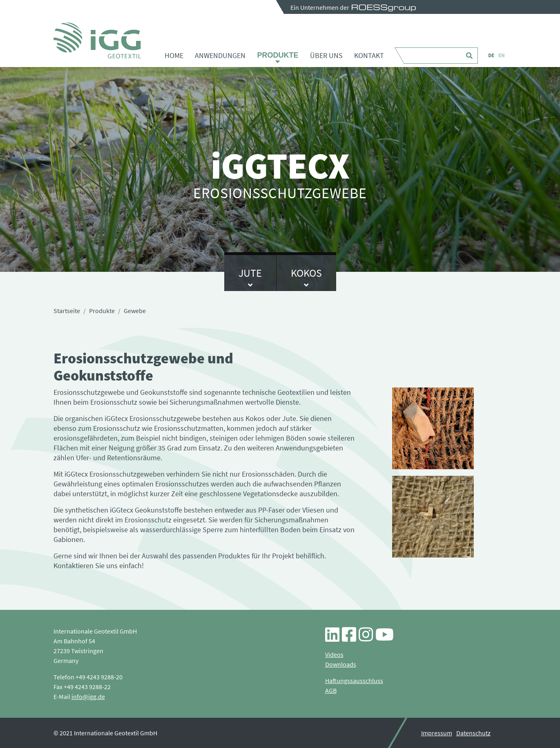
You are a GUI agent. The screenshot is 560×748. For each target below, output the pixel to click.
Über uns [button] (326, 55)
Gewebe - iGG (97, 40)
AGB (331, 690)
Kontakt (369, 55)
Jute (250, 273)
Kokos (306, 273)
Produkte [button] (278, 55)
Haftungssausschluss (354, 681)
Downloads (341, 664)
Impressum (437, 733)
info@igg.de (88, 696)
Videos (334, 654)
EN (502, 55)
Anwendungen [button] (220, 55)
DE (491, 55)
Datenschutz (473, 733)
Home (174, 55)
